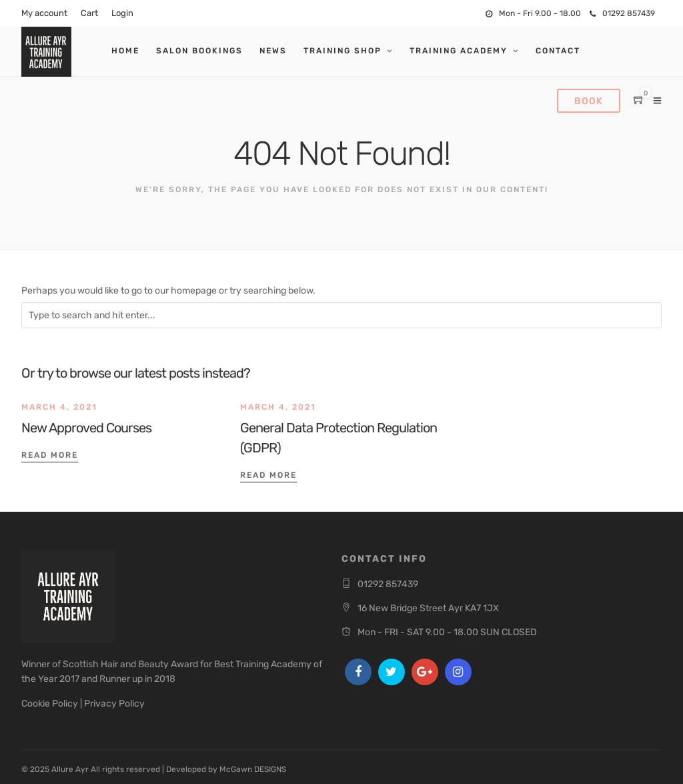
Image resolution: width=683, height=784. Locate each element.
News (273, 51)
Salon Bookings (199, 51)
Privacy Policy (114, 704)
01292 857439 (622, 13)
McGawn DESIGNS (253, 769)
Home (125, 51)
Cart (89, 13)
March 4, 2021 (59, 407)
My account (44, 13)
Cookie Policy (50, 704)
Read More (50, 455)
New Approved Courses (86, 428)
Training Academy (459, 51)
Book (589, 101)
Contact (558, 51)
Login (122, 13)
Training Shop (343, 51)
